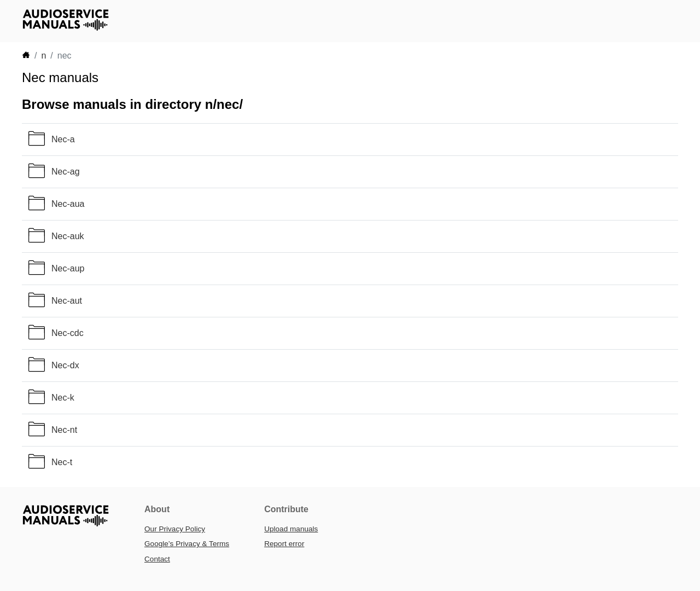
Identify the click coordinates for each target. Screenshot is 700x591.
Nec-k (63, 398)
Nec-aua (68, 204)
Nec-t (62, 462)
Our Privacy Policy (175, 529)
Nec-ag (66, 172)
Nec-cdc (68, 333)
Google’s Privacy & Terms (187, 544)
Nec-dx (65, 365)
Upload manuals (291, 529)
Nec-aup (68, 268)
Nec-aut (67, 301)
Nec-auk (68, 236)
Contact (157, 559)
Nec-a (63, 139)
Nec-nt (64, 430)
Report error (284, 544)
